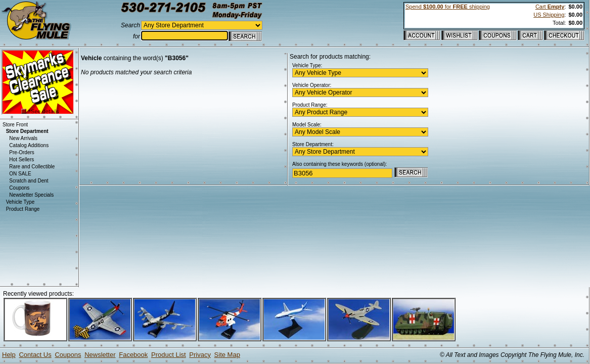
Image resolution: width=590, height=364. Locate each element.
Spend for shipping (448, 7)
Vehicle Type (20, 202)
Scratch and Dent (29, 181)
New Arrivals (23, 138)
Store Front (15, 125)
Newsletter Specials (31, 195)
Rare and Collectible (32, 167)
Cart (550, 7)
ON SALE (20, 174)
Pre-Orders (21, 152)
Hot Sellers (21, 160)
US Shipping (549, 15)
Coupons (19, 188)
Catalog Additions (29, 145)
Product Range (23, 209)
